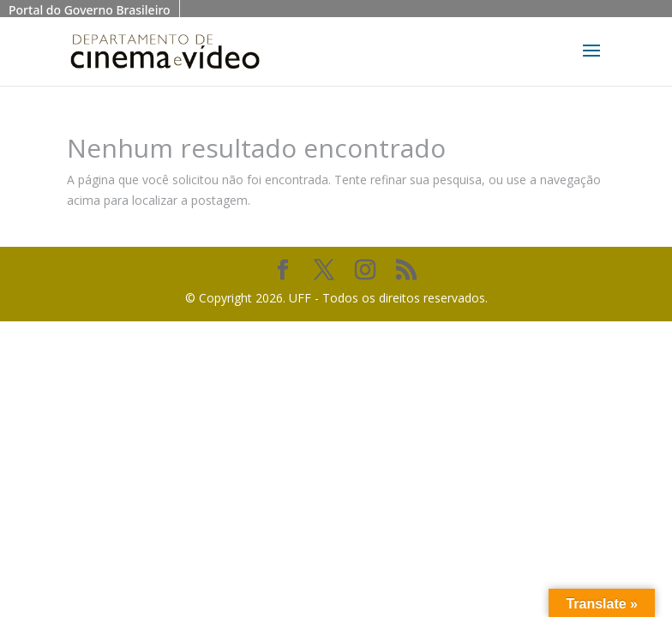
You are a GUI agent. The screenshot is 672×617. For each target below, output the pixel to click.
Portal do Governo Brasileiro (90, 10)
